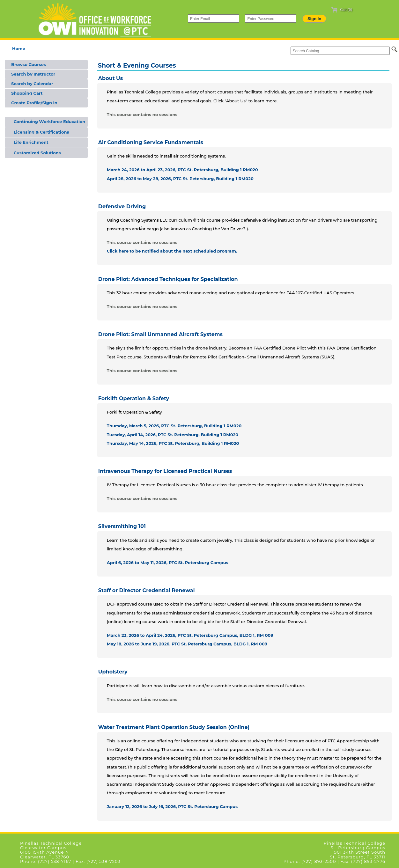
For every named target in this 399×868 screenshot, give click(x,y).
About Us (111, 78)
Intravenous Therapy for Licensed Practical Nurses (165, 471)
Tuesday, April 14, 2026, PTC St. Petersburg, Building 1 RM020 (173, 435)
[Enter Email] (214, 18)
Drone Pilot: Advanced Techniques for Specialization (168, 279)
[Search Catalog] (340, 51)
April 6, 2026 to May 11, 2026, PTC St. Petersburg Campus (168, 563)
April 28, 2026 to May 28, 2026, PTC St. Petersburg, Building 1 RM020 (180, 179)
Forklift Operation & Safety (134, 398)
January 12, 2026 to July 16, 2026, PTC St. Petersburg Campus (172, 806)
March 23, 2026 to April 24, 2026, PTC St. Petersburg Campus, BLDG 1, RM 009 (190, 635)
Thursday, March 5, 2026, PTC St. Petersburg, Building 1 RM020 (174, 426)
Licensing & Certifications (40, 132)
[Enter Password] (271, 18)
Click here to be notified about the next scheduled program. (172, 251)
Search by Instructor (33, 74)
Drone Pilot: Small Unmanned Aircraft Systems (160, 334)
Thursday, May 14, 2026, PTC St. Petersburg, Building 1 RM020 (173, 443)
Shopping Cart (27, 93)
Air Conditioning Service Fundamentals (151, 142)
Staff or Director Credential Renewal (147, 590)
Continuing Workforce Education (48, 121)
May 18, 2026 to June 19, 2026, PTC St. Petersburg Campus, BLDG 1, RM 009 (187, 644)
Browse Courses (29, 64)
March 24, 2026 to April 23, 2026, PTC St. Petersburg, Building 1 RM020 (182, 170)
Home (19, 48)
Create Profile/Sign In (34, 103)
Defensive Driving (122, 206)
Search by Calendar (32, 84)
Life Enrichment (30, 142)
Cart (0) (342, 10)
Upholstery (113, 672)
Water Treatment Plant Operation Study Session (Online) (174, 727)
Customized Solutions (36, 153)
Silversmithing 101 (122, 526)
